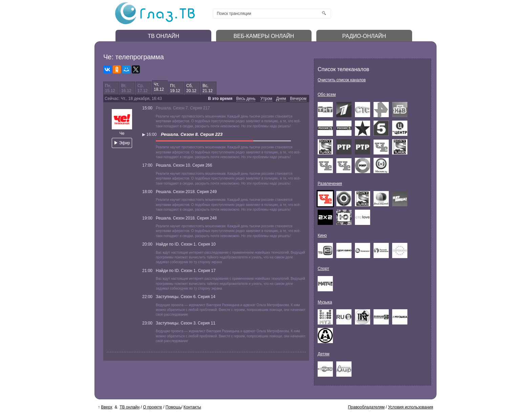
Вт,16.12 (126, 88)
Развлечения (330, 184)
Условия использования (411, 407)
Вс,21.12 (208, 88)
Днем (281, 99)
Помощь (173, 407)
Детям (324, 354)
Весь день (246, 99)
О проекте (153, 407)
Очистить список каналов (342, 80)
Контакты (192, 407)
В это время (220, 99)
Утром (266, 99)
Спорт (323, 269)
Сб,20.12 (191, 88)
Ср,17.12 (143, 88)
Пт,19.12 (175, 88)
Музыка (325, 302)
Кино (322, 235)
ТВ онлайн (130, 407)
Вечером (298, 99)
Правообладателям (366, 407)
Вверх (107, 407)
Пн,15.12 (110, 88)
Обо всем (327, 94)
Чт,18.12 (159, 87)
